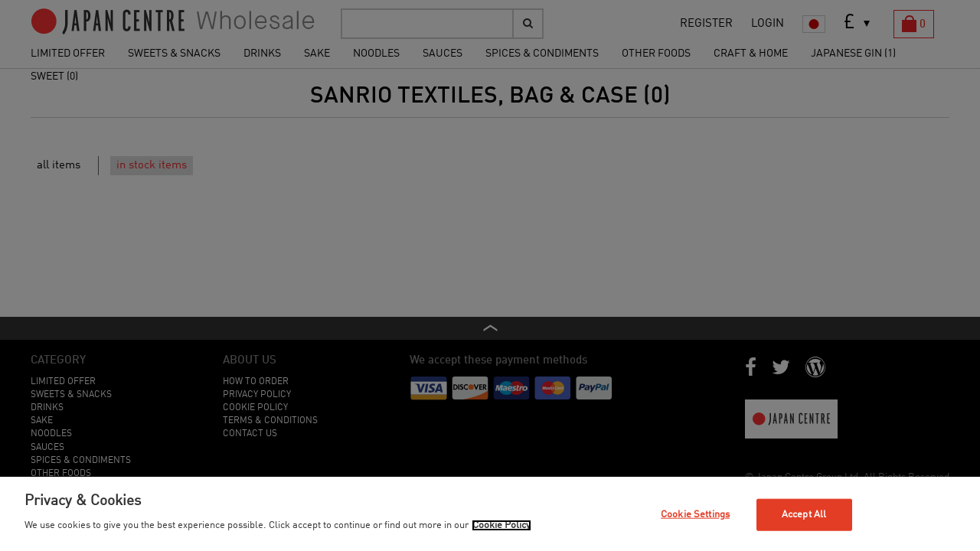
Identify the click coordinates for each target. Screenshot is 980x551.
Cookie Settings (695, 515)
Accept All (804, 515)
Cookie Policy (501, 525)
